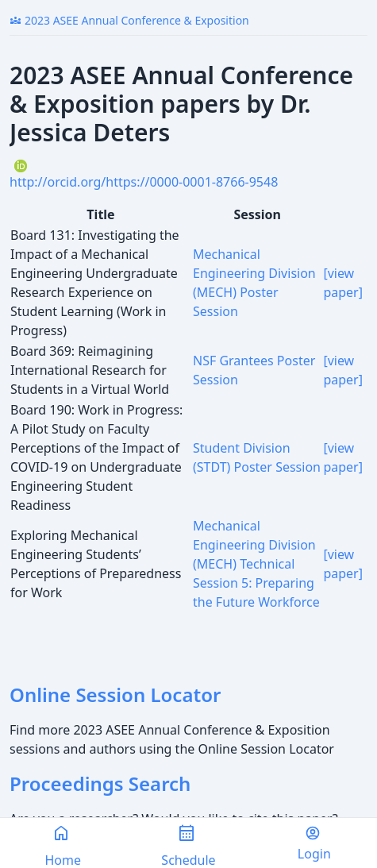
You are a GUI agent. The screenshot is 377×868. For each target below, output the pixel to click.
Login (314, 844)
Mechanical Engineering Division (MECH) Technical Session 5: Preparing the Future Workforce (256, 564)
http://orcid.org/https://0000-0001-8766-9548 (144, 182)
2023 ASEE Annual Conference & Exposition (129, 21)
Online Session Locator (115, 694)
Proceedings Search (100, 783)
